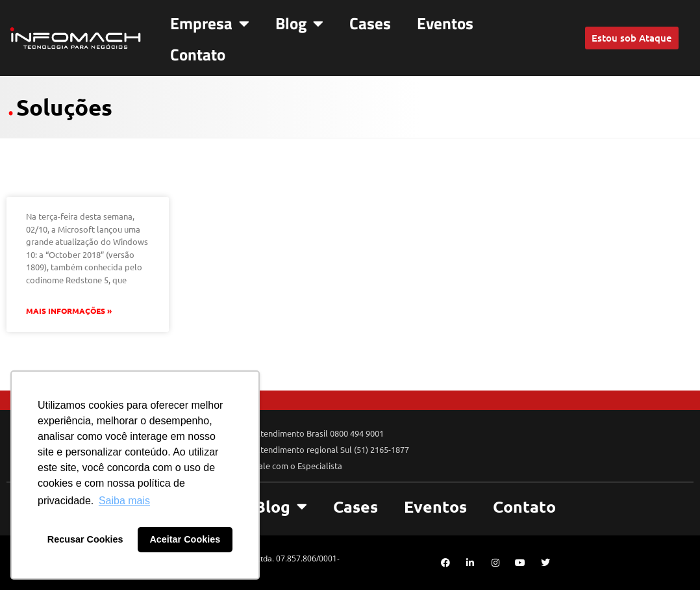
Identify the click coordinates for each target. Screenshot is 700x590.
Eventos (445, 23)
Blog (299, 23)
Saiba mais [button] (124, 501)
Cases (370, 23)
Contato (198, 55)
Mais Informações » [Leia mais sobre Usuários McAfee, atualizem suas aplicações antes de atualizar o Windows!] (69, 311)
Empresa (210, 23)
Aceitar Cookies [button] (185, 539)
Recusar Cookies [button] (85, 539)
